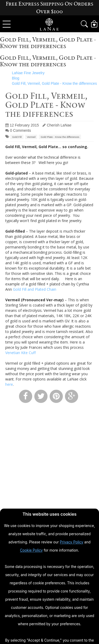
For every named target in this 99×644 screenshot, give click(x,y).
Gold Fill (17, 137)
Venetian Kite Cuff (20, 353)
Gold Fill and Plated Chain (35, 289)
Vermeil (31, 137)
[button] (84, 24)
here (9, 384)
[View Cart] (94, 24)
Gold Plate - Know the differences (60, 137)
